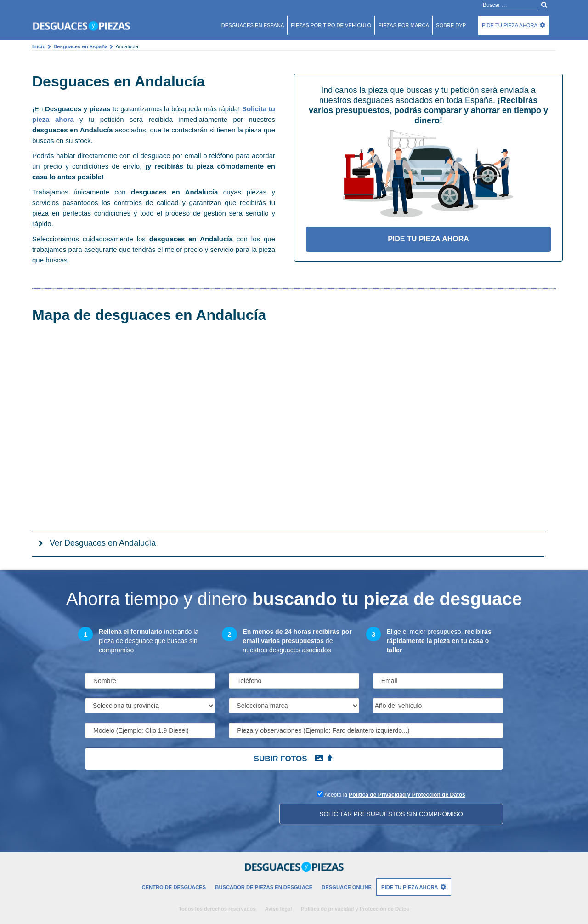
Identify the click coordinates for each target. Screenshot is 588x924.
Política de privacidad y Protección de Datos (355, 909)
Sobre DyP (451, 25)
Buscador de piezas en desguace (264, 887)
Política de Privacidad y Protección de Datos (407, 795)
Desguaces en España (80, 46)
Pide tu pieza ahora (510, 25)
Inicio (39, 46)
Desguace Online (347, 887)
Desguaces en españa (253, 25)
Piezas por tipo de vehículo (331, 25)
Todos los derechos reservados (217, 909)
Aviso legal (279, 909)
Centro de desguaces (174, 887)
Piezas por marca (404, 25)
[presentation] (155, 807)
